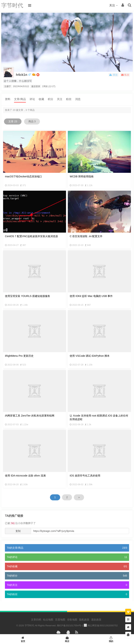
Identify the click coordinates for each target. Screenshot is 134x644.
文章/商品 (20, 99)
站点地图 (48, 620)
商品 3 (32, 121)
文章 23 (13, 121)
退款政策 (96, 620)
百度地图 (60, 620)
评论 (32, 99)
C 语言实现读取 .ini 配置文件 (86, 236)
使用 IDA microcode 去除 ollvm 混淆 (25, 476)
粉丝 (69, 99)
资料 (8, 99)
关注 (60, 99)
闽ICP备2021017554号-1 (70, 625)
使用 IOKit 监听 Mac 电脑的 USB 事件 (91, 296)
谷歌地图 (72, 620)
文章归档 (36, 620)
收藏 (41, 99)
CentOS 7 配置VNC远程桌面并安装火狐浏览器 (31, 236)
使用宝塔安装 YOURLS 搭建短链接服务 (27, 296)
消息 (78, 99)
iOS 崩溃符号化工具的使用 (85, 476)
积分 (51, 99)
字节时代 (12, 5)
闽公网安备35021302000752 (101, 625)
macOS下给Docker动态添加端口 (23, 176)
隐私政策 (84, 620)
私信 (125, 75)
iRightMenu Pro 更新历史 (19, 356)
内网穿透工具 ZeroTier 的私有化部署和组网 (30, 416)
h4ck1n (22, 75)
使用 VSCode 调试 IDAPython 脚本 (90, 356)
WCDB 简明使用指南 (82, 176)
